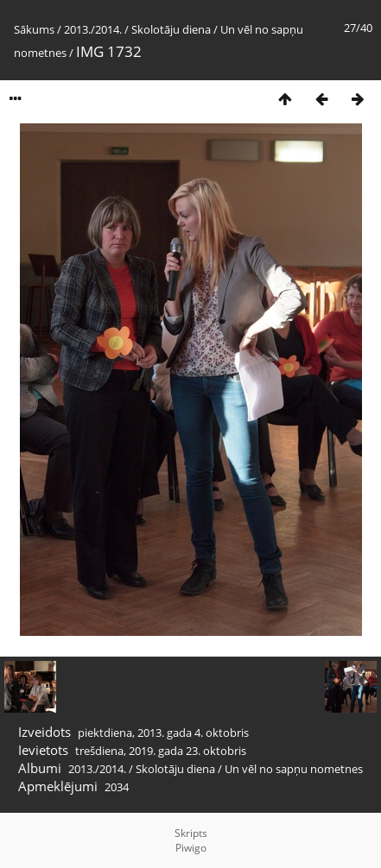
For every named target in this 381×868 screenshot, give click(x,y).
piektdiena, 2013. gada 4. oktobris (163, 733)
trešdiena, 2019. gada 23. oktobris (161, 751)
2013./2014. (93, 29)
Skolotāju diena (171, 29)
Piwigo (191, 848)
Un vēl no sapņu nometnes (294, 769)
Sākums (34, 29)
